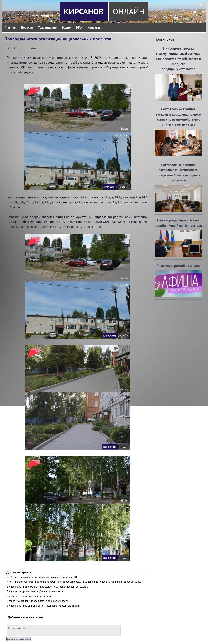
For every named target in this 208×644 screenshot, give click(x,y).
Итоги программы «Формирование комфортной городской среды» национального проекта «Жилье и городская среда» (75, 582)
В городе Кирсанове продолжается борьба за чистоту (37, 601)
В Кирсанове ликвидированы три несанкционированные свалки (43, 606)
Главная (10, 27)
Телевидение (47, 27)
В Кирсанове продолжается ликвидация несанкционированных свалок (47, 587)
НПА (79, 27)
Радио (66, 27)
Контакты (94, 27)
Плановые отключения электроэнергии (29, 596)
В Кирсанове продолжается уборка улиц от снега (35, 591)
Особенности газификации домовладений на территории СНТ (42, 577)
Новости (27, 27)
